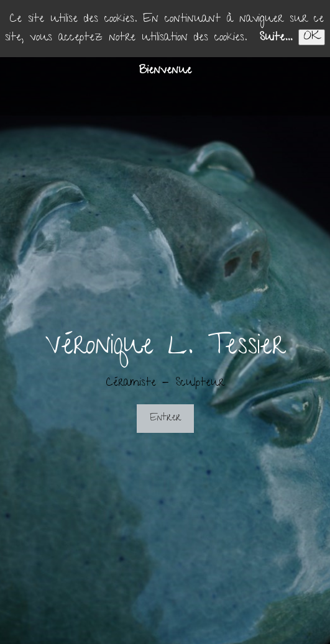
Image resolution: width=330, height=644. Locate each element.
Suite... (276, 38)
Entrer (165, 419)
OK (312, 37)
